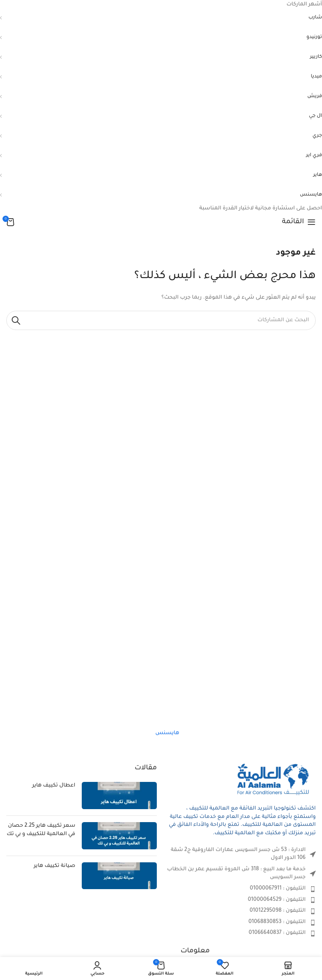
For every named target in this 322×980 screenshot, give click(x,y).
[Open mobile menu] (299, 222)
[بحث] (161, 320)
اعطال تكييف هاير (54, 786)
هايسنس (167, 733)
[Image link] (274, 780)
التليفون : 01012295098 (278, 911)
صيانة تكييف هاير (54, 866)
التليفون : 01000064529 (277, 900)
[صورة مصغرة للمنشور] (119, 796)
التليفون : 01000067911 (278, 889)
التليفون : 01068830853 (277, 922)
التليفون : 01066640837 (277, 933)
